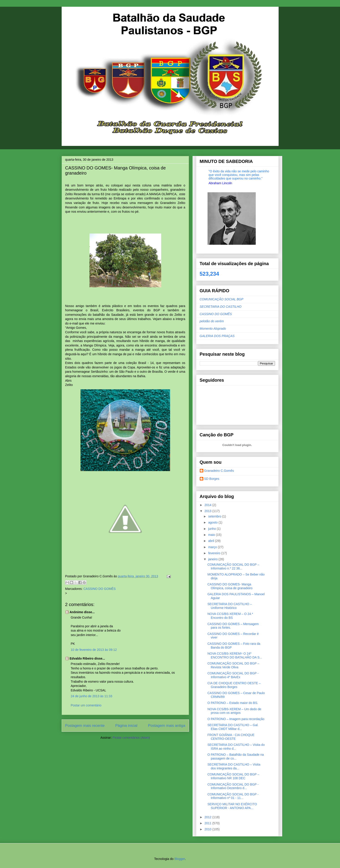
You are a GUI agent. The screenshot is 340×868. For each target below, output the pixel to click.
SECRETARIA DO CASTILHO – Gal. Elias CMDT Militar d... (233, 727)
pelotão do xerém (212, 321)
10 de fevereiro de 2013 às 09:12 (94, 650)
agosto (213, 522)
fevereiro (215, 553)
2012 (208, 817)
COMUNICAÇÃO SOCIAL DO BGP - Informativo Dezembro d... (233, 786)
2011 (208, 823)
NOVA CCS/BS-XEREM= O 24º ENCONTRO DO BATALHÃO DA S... (235, 655)
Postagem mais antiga (167, 726)
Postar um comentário (86, 705)
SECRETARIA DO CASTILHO (221, 307)
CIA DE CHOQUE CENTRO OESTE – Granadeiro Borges (234, 685)
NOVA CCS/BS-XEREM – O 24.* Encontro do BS (230, 616)
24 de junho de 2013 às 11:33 (92, 696)
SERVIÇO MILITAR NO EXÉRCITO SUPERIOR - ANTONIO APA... (232, 806)
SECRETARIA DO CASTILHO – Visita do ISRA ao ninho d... (236, 747)
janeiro (213, 559)
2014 (208, 505)
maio (212, 535)
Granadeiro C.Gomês (219, 471)
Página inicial (126, 726)
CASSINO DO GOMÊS (100, 589)
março (213, 547)
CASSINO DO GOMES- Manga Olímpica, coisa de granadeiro (230, 586)
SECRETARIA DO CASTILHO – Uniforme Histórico (230, 606)
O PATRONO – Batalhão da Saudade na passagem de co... (236, 757)
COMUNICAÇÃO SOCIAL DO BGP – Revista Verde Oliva (233, 665)
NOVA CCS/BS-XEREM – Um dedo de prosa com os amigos (234, 711)
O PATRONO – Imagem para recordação (236, 719)
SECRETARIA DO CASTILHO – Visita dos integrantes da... (234, 766)
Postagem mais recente (85, 726)
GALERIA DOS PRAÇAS (217, 336)
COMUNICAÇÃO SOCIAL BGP (222, 299)
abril (212, 541)
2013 (208, 511)
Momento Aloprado (213, 329)
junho (212, 529)
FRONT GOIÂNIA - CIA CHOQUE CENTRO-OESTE (231, 737)
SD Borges (212, 479)
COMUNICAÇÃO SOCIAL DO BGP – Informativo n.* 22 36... (233, 566)
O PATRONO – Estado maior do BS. (233, 703)
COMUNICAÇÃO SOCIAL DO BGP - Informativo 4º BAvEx (233, 675)
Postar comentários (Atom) (131, 738)
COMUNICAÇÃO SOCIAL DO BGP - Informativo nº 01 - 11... (233, 796)
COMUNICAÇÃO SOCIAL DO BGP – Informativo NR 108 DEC (233, 776)
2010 (208, 829)
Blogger (180, 859)
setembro (215, 516)
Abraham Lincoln (220, 183)
